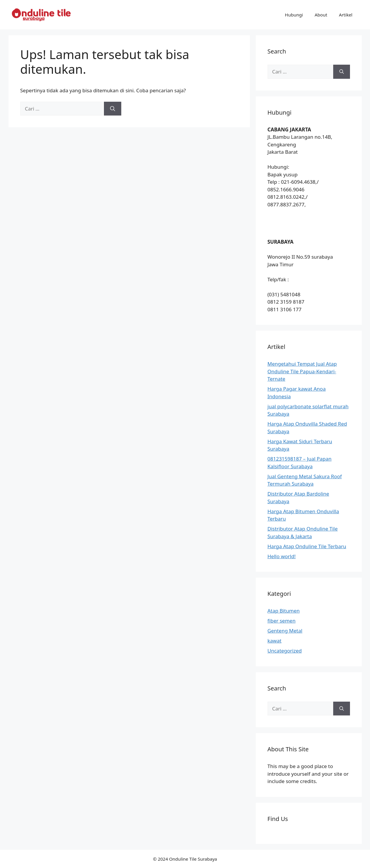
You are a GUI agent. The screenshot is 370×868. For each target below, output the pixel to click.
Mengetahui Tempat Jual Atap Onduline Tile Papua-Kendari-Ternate (302, 371)
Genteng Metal (285, 631)
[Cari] (113, 109)
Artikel (346, 15)
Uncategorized (285, 651)
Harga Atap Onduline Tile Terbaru (307, 546)
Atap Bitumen (284, 611)
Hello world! (282, 556)
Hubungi (294, 15)
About (321, 15)
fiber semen (282, 621)
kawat (275, 641)
